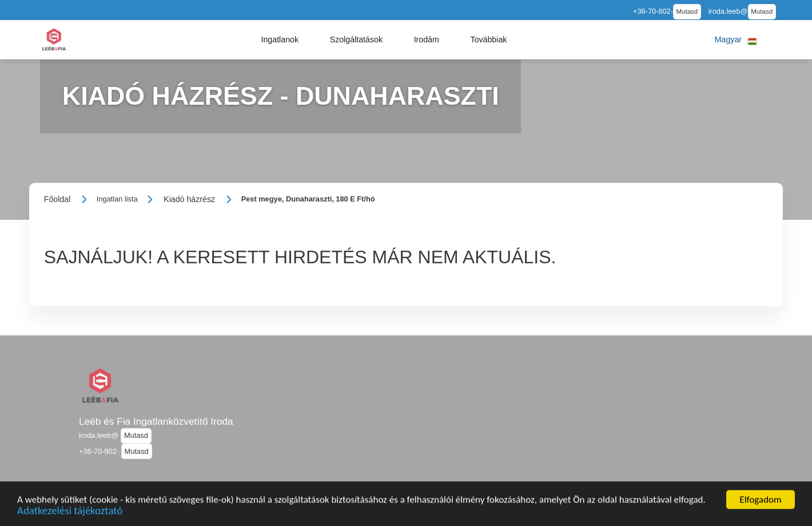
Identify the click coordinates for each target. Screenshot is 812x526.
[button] (280, 39)
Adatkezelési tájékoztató (70, 515)
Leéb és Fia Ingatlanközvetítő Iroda (156, 421)
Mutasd (687, 11)
